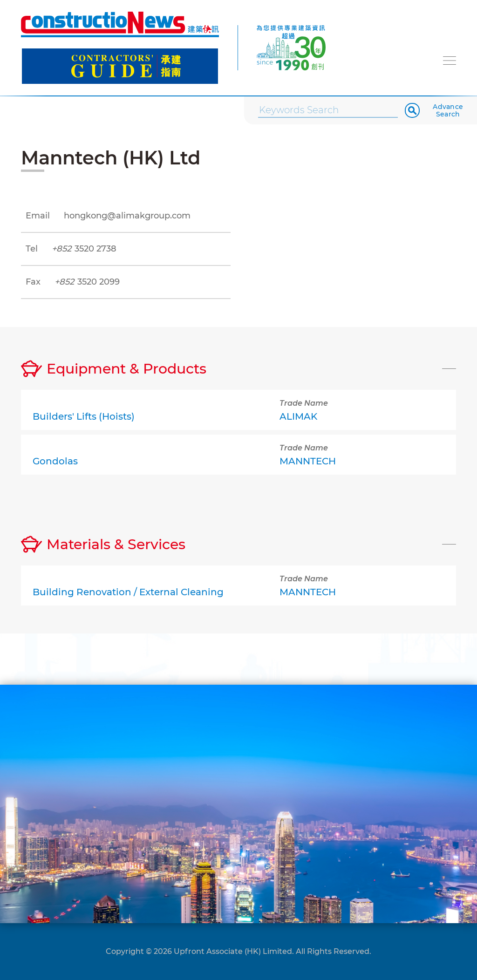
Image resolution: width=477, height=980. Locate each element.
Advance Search (448, 110)
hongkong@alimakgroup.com (127, 216)
